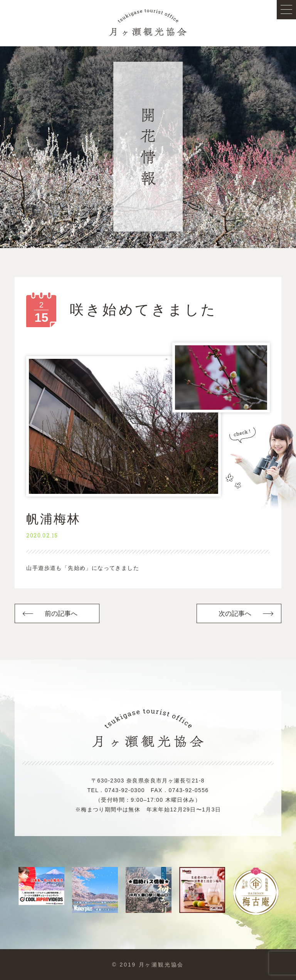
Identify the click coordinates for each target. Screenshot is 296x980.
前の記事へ (61, 614)
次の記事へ (235, 614)
